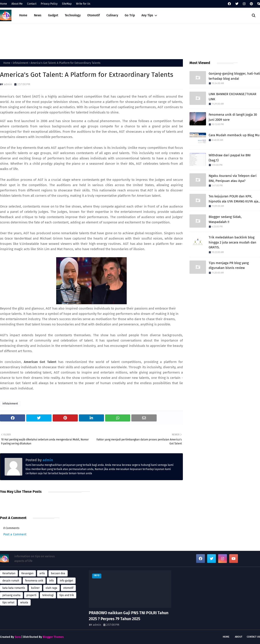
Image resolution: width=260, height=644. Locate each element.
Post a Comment (15, 534)
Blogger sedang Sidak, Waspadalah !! (225, 219)
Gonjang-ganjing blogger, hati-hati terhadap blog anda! (234, 76)
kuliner (35, 588)
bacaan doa (58, 573)
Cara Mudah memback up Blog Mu (234, 135)
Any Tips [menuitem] (147, 15)
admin (8, 84)
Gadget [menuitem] (53, 15)
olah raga (51, 588)
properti (31, 595)
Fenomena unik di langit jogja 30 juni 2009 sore (233, 117)
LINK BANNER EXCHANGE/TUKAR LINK (232, 97)
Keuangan (27, 573)
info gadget (66, 581)
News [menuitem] (38, 15)
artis (42, 573)
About (239, 637)
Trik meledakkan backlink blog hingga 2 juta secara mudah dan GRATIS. (232, 242)
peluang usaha (11, 595)
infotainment (20, 63)
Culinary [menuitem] (112, 15)
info (51, 581)
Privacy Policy (49, 4)
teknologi (48, 595)
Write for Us (83, 4)
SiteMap (67, 4)
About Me (17, 4)
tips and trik (67, 595)
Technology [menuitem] (73, 15)
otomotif (68, 588)
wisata (24, 602)
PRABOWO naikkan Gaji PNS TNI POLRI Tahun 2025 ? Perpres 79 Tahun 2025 (129, 616)
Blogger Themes (53, 637)
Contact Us (253, 637)
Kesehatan (9, 573)
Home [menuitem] (23, 15)
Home (4, 4)
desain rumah (11, 581)
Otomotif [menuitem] (94, 15)
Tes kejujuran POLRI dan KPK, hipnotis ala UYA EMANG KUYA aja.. (234, 199)
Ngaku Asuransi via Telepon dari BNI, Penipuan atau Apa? (233, 178)
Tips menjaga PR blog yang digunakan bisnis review (229, 265)
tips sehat (8, 602)
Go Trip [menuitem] (130, 15)
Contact (32, 4)
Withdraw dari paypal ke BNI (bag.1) (230, 158)
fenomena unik (34, 581)
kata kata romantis (14, 588)
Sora (18, 637)
